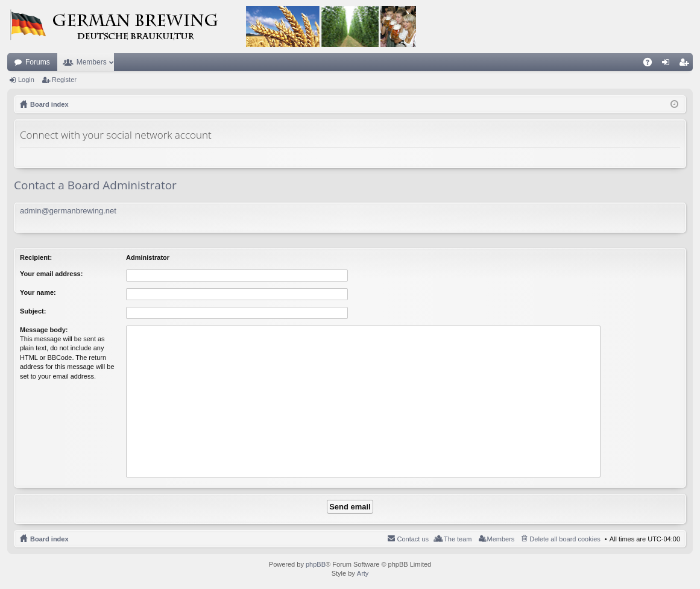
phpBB (316, 564)
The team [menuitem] (458, 539)
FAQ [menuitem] (651, 65)
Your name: (38, 292)
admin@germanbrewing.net (68, 211)
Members (92, 62)
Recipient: (36, 257)
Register (64, 80)
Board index (49, 539)
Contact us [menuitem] (413, 539)
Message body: (44, 330)
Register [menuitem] (686, 65)
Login (26, 80)
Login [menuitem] (668, 65)
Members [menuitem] (501, 539)
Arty (363, 573)
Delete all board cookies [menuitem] (565, 539)
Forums (38, 62)
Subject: (33, 311)
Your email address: (51, 274)
